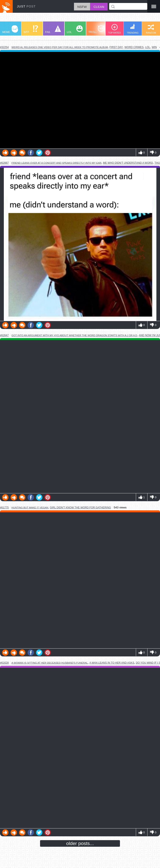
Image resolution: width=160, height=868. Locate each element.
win (154, 47)
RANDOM (151, 29)
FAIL (53, 29)
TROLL (96, 29)
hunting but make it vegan (30, 507)
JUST (26, 6)
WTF (31, 29)
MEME (10, 29)
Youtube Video (80, 100)
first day (116, 47)
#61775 (4, 508)
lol (148, 47)
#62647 (4, 335)
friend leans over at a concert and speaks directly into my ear (56, 163)
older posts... (80, 843)
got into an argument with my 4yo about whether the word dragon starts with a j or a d (74, 335)
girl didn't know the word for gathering (80, 508)
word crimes (134, 47)
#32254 (4, 47)
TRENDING (133, 29)
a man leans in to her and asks (112, 663)
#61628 (4, 663)
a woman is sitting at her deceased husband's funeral (50, 663)
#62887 (4, 163)
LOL (75, 29)
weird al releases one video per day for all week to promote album (60, 47)
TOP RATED (114, 29)
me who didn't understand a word (128, 163)
